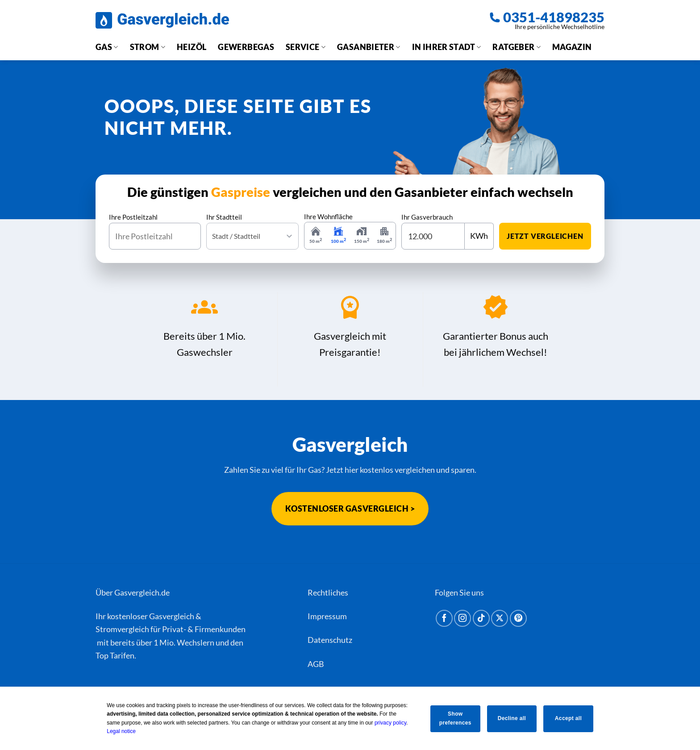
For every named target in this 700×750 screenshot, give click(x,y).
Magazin (572, 47)
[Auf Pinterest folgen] (518, 618)
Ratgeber (517, 47)
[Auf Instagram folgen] (462, 618)
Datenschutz (330, 640)
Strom (148, 47)
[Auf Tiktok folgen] (481, 618)
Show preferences (453, 718)
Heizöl (192, 47)
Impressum (327, 616)
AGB (316, 664)
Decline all (512, 718)
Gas (107, 47)
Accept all (570, 718)
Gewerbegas (246, 47)
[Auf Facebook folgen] (444, 618)
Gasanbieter (369, 47)
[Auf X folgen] (500, 618)
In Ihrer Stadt (447, 47)
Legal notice (119, 731)
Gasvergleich (172, 616)
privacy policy (387, 723)
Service (306, 47)
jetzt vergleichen (545, 236)
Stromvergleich (122, 629)
